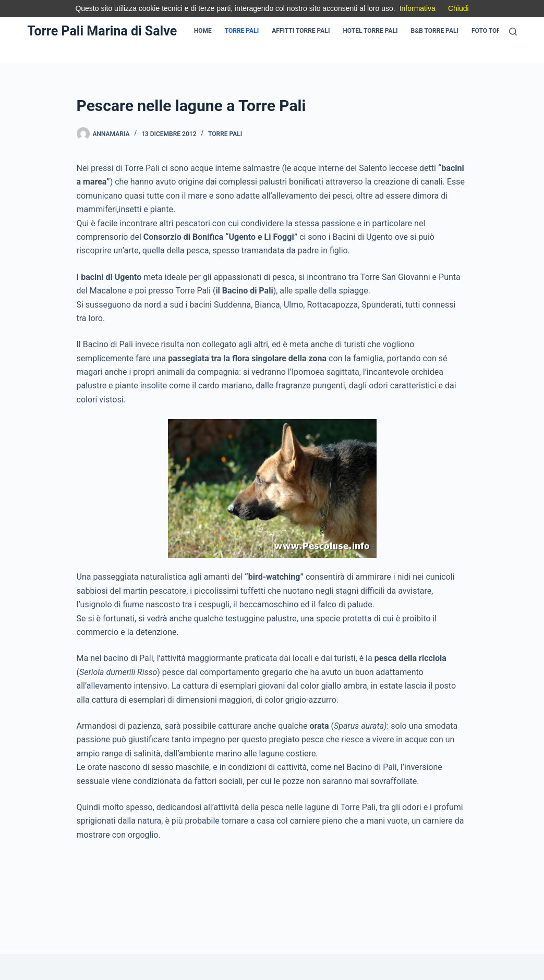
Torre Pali (242, 31)
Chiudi (458, 8)
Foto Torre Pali (497, 31)
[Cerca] (513, 32)
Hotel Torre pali (370, 31)
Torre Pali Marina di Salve (102, 31)
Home (203, 31)
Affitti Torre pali (301, 31)
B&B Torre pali (435, 31)
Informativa (418, 8)
